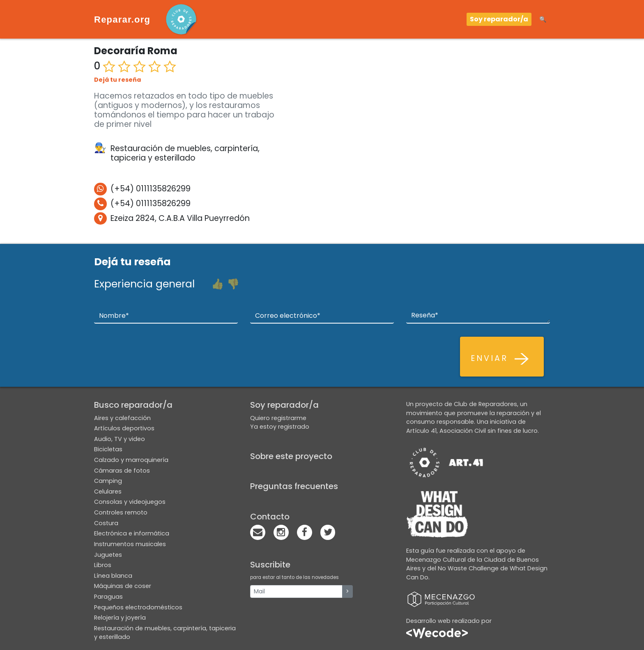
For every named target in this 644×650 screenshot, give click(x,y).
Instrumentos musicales (130, 544)
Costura (106, 523)
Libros (103, 565)
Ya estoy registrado (280, 427)
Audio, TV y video (120, 439)
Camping (108, 481)
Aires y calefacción (122, 418)
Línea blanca (113, 576)
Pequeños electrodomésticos (138, 607)
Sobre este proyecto (291, 456)
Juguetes (108, 555)
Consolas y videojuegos (130, 502)
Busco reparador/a (133, 405)
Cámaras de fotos (122, 471)
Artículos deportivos (124, 428)
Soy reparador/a (499, 19)
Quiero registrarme (278, 418)
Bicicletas (108, 449)
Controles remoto (121, 512)
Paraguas (108, 597)
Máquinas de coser (123, 586)
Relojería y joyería (120, 618)
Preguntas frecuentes (294, 486)
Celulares (108, 492)
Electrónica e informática (132, 533)
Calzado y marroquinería (131, 460)
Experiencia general (144, 284)
